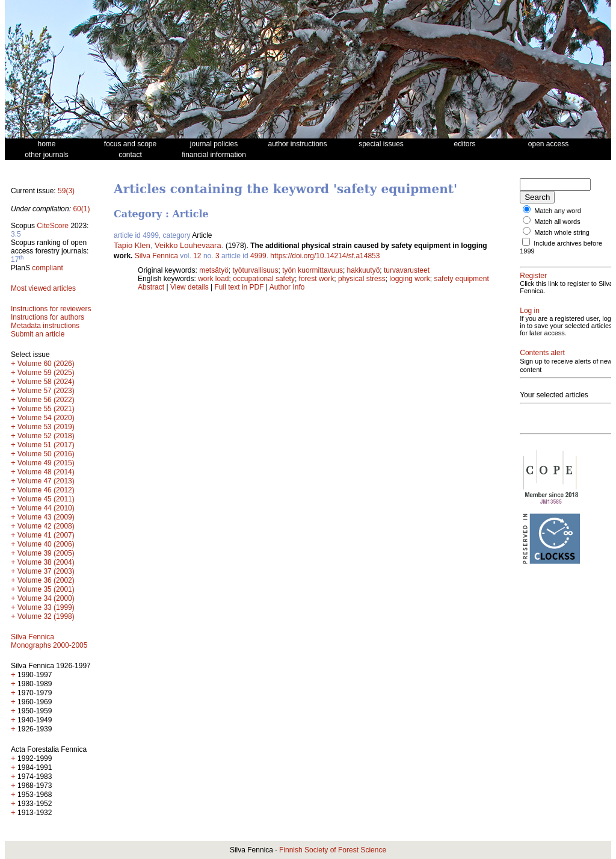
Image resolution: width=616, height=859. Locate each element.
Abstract (151, 287)
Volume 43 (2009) (46, 517)
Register (533, 276)
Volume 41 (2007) (46, 535)
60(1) (81, 209)
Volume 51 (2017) (46, 445)
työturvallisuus (256, 270)
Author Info (287, 287)
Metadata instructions (45, 326)
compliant (47, 268)
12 (197, 256)
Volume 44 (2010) (46, 508)
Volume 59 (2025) (46, 373)
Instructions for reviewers (51, 309)
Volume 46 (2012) (46, 490)
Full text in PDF (239, 287)
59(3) (66, 191)
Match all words (557, 222)
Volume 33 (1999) (46, 607)
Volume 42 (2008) (46, 526)
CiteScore (53, 226)
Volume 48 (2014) (46, 472)
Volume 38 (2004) (46, 562)
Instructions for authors (48, 317)
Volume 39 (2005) (46, 553)
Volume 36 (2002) (46, 580)
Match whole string (562, 232)
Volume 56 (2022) (46, 400)
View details (190, 287)
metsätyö (214, 270)
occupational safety (264, 279)
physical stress (362, 279)
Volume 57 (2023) (46, 391)
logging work (409, 279)
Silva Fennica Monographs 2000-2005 (49, 641)
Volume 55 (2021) (46, 409)
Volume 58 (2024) (46, 382)
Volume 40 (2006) (46, 544)
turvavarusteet (407, 270)
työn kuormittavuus (313, 270)
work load (213, 279)
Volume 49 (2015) (46, 463)
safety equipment (461, 279)
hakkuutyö (364, 270)
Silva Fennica (156, 256)
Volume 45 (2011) (46, 499)
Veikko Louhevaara (188, 245)
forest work (317, 279)
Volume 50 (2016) (46, 454)
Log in (530, 311)
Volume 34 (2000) (46, 598)
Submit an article (38, 334)
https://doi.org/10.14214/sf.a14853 (325, 256)
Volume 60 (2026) (46, 364)
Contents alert (542, 353)
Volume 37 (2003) (46, 571)
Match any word (558, 211)
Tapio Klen (132, 245)
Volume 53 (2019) (46, 427)
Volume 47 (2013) (46, 481)
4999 (258, 256)
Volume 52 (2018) (46, 436)
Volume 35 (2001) (46, 589)
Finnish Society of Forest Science (333, 850)
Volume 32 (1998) (46, 616)
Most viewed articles (43, 288)
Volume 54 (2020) (46, 418)
